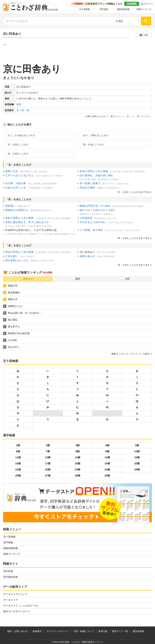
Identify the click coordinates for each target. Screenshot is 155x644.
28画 (77, 475)
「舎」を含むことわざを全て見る (133, 265)
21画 (18, 469)
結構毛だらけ (13, 306)
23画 (77, 469)
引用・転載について (84, 631)
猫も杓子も (12, 326)
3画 (77, 445)
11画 (18, 457)
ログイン (148, 4)
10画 (137, 451)
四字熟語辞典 (11, 577)
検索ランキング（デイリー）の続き (131, 354)
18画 (77, 463)
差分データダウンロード (17, 611)
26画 (18, 475)
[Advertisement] (77, 53)
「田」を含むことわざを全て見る (133, 238)
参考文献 (103, 631)
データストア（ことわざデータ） (21, 606)
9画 (107, 451)
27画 (48, 475)
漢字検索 (104, 9)
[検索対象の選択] (127, 21)
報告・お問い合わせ (17, 631)
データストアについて (15, 594)
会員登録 (132, 4)
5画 (137, 445)
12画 (48, 457)
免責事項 (37, 631)
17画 (48, 463)
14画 (107, 457)
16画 (18, 463)
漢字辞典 (8, 571)
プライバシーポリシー (57, 631)
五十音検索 (84, 9)
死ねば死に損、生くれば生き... (22, 313)
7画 (48, 451)
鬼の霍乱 (10, 320)
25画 (137, 469)
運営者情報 (138, 631)
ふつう (131, 116)
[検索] (146, 21)
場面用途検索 (123, 9)
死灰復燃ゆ (12, 292)
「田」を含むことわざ (92, 144)
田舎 (19, 104)
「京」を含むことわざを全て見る (133, 192)
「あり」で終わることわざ (95, 135)
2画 (48, 445)
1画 (18, 445)
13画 (77, 457)
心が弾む (10, 340)
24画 (107, 469)
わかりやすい (145, 116)
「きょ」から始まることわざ (20, 135)
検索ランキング (144, 9)
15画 (137, 457)
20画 (137, 463)
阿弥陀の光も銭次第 (16, 333)
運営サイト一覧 (120, 631)
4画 (107, 445)
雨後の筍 (10, 286)
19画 (107, 463)
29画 (107, 475)
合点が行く (12, 347)
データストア (11, 600)
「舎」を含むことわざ (17, 154)
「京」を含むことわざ (17, 144)
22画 (48, 469)
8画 (77, 451)
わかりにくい (118, 116)
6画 (18, 451)
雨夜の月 (10, 299)
